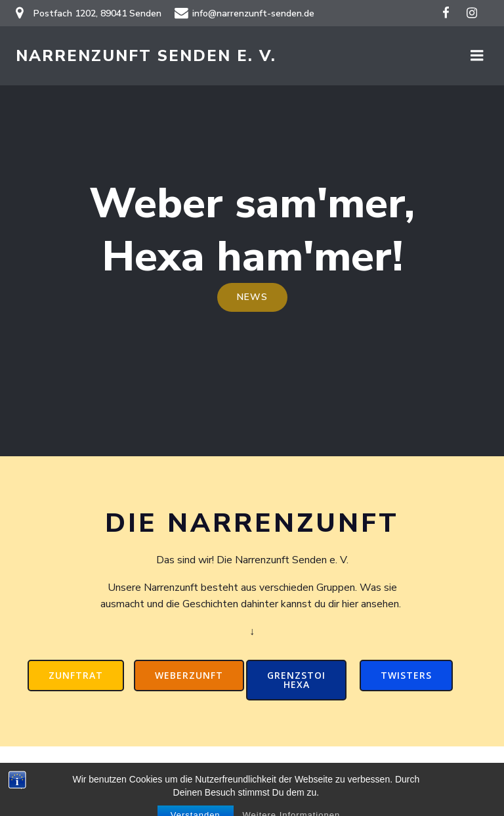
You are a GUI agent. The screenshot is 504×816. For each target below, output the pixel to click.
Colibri (420, 781)
